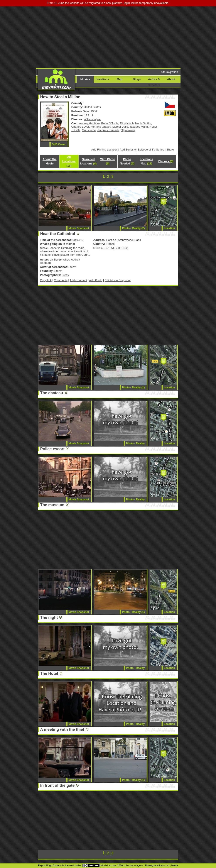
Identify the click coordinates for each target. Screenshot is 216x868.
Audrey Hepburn (89, 123)
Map (120, 79)
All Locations (69, 161)
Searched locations (88, 161)
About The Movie (49, 161)
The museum (52, 505)
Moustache (89, 130)
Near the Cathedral (58, 234)
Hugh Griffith (143, 123)
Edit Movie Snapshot (118, 280)
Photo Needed (127, 161)
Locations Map (146, 161)
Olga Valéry (128, 130)
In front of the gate (57, 785)
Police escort (52, 449)
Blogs (137, 79)
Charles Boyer (80, 127)
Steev (72, 267)
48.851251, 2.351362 (114, 248)
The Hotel (49, 673)
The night (49, 618)
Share (170, 150)
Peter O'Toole (110, 123)
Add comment (78, 280)
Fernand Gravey (101, 127)
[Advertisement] (114, 37)
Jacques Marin (139, 127)
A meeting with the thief (62, 729)
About (171, 79)
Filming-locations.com (157, 865)
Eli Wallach (127, 123)
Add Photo (96, 280)
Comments (61, 280)
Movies (85, 79)
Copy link (46, 280)
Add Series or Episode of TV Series (142, 150)
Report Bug (44, 865)
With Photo (108, 161)
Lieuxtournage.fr (134, 865)
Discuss (166, 161)
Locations (102, 79)
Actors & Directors (154, 82)
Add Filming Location (104, 150)
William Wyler (92, 119)
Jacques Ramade (108, 130)
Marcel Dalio (120, 127)
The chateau (52, 393)
